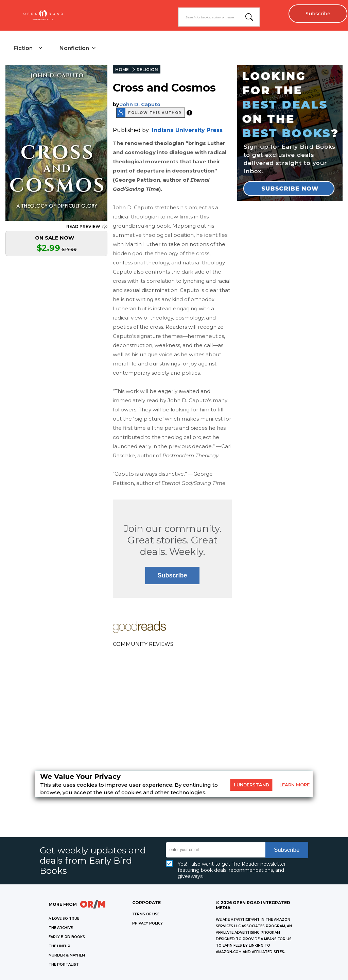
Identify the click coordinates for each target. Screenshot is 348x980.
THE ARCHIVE (61, 928)
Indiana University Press (187, 130)
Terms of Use (146, 914)
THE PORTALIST (64, 965)
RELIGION (147, 70)
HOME (122, 70)
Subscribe (318, 14)
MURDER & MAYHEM (67, 955)
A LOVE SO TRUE (64, 919)
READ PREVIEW (87, 226)
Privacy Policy (147, 923)
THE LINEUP (59, 946)
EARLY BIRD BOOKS (67, 937)
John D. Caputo (140, 104)
